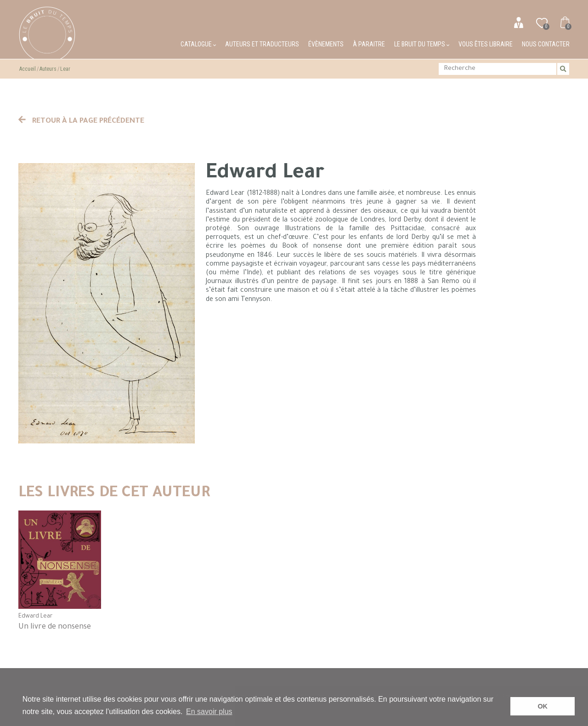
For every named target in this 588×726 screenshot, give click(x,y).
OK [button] (543, 706)
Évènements (326, 44)
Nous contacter (546, 44)
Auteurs (48, 69)
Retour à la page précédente (81, 121)
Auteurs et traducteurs (262, 44)
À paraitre (369, 44)
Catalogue (198, 44)
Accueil (28, 69)
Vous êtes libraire (486, 44)
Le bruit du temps (422, 44)
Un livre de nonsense (55, 627)
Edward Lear (35, 617)
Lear (65, 69)
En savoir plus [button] (209, 712)
